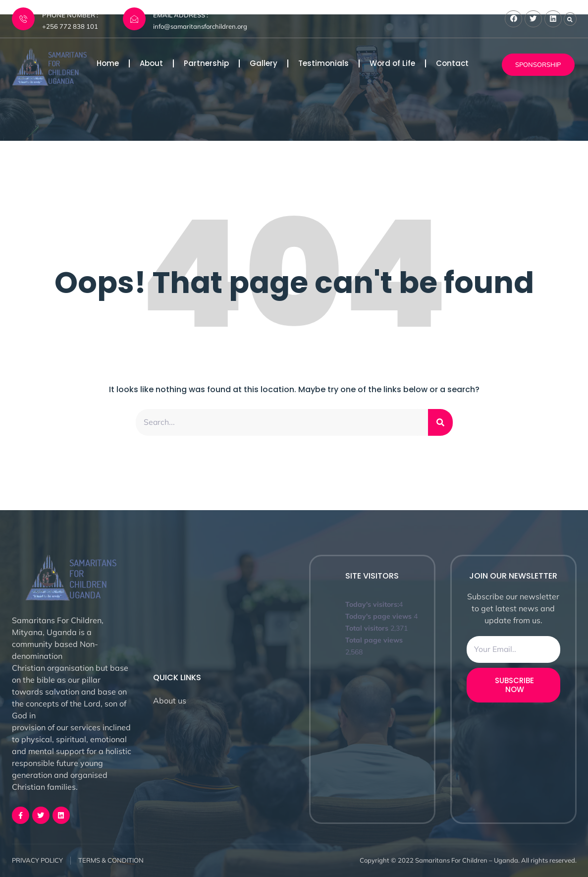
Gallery (264, 63)
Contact (452, 63)
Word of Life (392, 63)
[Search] (440, 422)
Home (108, 63)
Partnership (206, 63)
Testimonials (323, 63)
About (151, 63)
